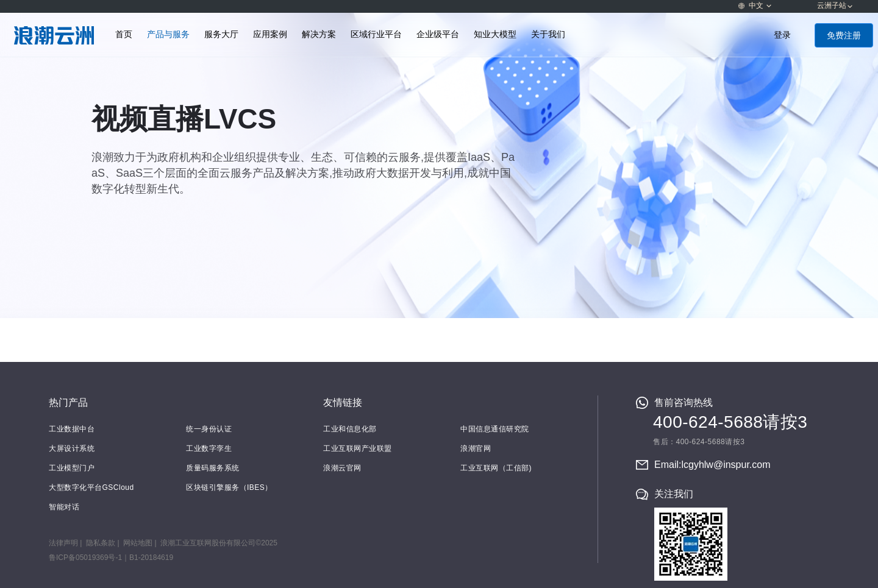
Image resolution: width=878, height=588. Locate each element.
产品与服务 (168, 34)
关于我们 (548, 34)
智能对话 (64, 507)
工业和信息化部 (350, 429)
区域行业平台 (376, 34)
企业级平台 (438, 34)
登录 (782, 35)
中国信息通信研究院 (495, 429)
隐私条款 (101, 543)
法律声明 (63, 543)
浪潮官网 (476, 448)
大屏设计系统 (72, 448)
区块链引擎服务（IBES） (229, 487)
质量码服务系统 (213, 468)
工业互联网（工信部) (496, 468)
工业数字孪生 (209, 448)
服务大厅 (221, 34)
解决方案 (319, 34)
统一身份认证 (209, 429)
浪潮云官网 (342, 468)
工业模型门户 (72, 468)
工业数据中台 (72, 429)
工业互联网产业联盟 (358, 448)
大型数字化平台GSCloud (91, 487)
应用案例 (270, 34)
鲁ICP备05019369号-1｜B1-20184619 (111, 558)
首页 (124, 34)
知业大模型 (495, 34)
